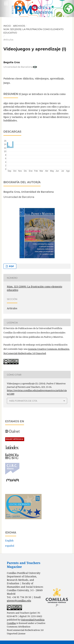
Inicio (7, 26)
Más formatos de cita (23, 401)
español (10, 546)
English (9, 540)
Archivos (19, 26)
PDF (11, 266)
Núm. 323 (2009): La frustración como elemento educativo (33, 31)
